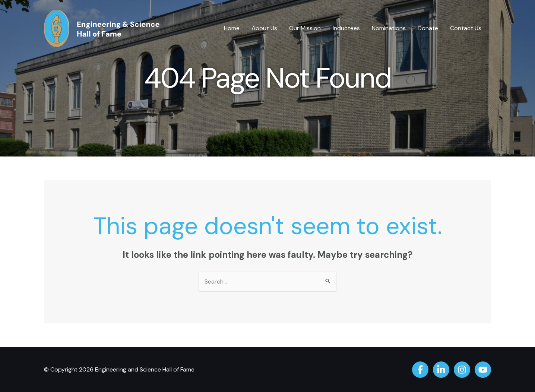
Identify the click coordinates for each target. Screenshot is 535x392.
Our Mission (305, 28)
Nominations (389, 28)
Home (232, 28)
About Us (264, 28)
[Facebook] (420, 370)
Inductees (346, 28)
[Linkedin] (441, 370)
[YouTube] (483, 370)
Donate (428, 28)
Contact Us (466, 28)
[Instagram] (462, 370)
